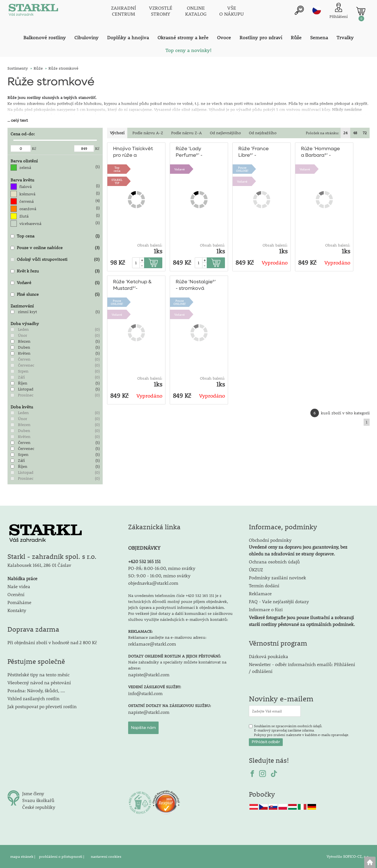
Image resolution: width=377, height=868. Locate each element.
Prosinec (26, 395)
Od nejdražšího (263, 133)
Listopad (26, 389)
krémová (27, 194)
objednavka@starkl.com (153, 583)
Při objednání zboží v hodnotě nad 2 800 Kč (52, 642)
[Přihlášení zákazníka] (339, 11)
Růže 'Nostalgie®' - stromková (196, 285)
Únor (22, 335)
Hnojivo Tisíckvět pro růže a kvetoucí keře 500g (133, 153)
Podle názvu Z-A (187, 133)
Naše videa (19, 586)
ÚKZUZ (256, 570)
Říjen (23, 383)
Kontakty (17, 610)
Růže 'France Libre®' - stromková (254, 153)
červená (26, 201)
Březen (24, 341)
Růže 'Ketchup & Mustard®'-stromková (132, 286)
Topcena (117, 169)
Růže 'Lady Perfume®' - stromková (189, 153)
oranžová (28, 209)
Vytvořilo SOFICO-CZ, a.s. (348, 856)
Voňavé (180, 169)
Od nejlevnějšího (225, 133)
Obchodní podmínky (298, 547)
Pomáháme (19, 602)
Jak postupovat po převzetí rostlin (42, 706)
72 (365, 133)
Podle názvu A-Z (148, 133)
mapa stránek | (23, 856)
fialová (25, 187)
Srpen (23, 371)
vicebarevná (30, 224)
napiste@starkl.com (149, 674)
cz (317, 11)
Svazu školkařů (38, 800)
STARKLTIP (117, 181)
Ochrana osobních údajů (274, 562)
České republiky (39, 807)
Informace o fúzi (266, 609)
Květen (24, 353)
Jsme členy (33, 793)
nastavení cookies (106, 856)
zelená (25, 168)
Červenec (26, 365)
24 (345, 133)
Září (21, 377)
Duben (24, 347)
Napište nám (143, 728)
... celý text (18, 121)
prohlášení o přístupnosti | (62, 856)
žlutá (24, 216)
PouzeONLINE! (242, 169)
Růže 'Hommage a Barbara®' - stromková (320, 153)
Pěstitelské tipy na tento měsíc (38, 674)
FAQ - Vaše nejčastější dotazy (279, 601)
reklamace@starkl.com (152, 644)
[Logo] (33, 11)
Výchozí (117, 133)
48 (355, 133)
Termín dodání (264, 585)
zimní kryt (27, 312)
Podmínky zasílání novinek (277, 577)
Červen (24, 359)
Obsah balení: (150, 245)
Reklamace (260, 593)
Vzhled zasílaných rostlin (33, 698)
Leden (23, 329)
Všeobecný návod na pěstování (39, 682)
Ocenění (16, 594)
